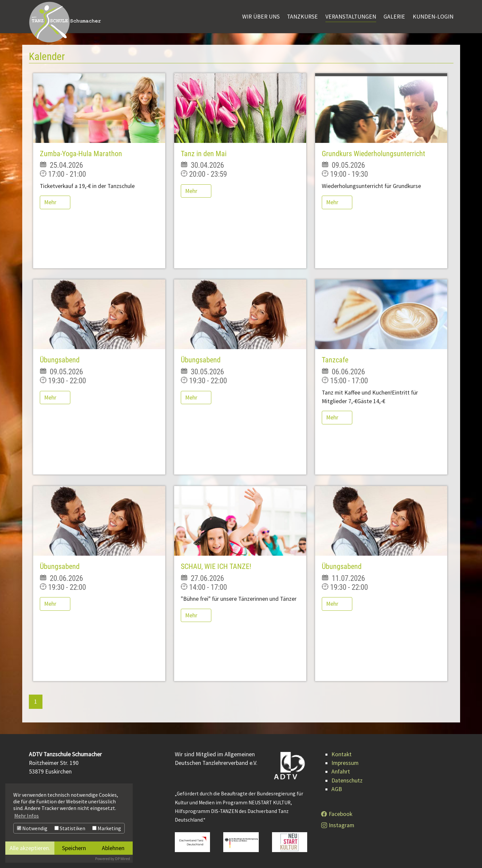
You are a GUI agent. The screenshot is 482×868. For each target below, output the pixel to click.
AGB (337, 789)
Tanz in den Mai (204, 154)
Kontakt (342, 754)
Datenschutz (347, 780)
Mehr (51, 202)
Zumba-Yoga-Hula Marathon (81, 154)
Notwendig (32, 828)
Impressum (345, 763)
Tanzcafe (335, 360)
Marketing (107, 828)
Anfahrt (341, 772)
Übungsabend (60, 360)
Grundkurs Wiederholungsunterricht (374, 154)
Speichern (74, 848)
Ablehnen (113, 848)
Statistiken (70, 828)
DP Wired (123, 859)
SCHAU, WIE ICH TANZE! (216, 566)
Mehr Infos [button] (27, 816)
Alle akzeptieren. (30, 848)
